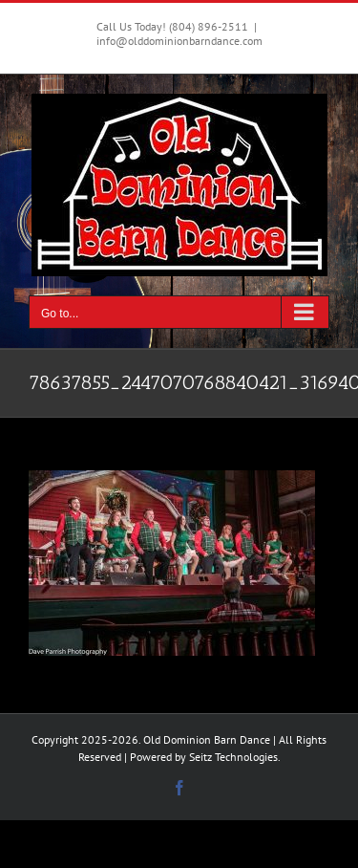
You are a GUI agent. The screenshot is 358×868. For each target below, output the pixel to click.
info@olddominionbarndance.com (179, 41)
